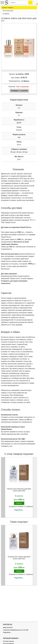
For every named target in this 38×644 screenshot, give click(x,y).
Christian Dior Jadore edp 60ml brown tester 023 (19, 558)
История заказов (8, 641)
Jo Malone (25, 81)
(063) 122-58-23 (8, 628)
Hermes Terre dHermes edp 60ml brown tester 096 (19, 490)
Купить (19, 503)
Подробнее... (19, 510)
